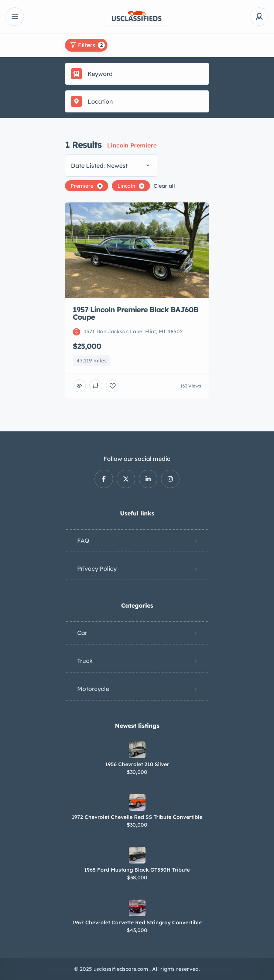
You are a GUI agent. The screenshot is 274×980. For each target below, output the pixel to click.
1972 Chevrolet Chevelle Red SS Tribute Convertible (137, 817)
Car (82, 633)
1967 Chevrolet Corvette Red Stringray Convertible (137, 922)
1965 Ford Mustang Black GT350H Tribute (137, 870)
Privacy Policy (97, 569)
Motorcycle (93, 689)
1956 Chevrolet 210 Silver (137, 764)
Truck (85, 661)
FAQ (83, 541)
